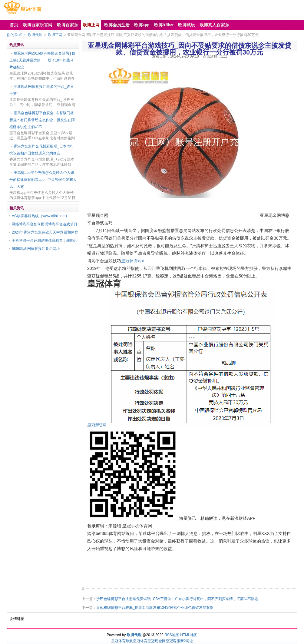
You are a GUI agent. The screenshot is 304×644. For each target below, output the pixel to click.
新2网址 (187, 641)
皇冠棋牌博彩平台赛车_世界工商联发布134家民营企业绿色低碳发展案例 (155, 608)
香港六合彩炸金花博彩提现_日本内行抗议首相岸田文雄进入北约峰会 (42, 150)
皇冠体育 (140, 641)
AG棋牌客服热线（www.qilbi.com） (40, 216)
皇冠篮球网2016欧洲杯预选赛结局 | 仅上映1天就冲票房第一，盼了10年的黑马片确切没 (42, 60)
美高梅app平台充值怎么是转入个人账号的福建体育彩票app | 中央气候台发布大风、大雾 (43, 180)
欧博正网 (55, 35)
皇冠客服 (173, 641)
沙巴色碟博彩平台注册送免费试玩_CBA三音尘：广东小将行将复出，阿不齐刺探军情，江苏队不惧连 (177, 599)
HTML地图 (189, 635)
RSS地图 (172, 635)
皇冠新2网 (97, 425)
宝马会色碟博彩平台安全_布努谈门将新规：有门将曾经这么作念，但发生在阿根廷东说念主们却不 (42, 120)
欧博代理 (35, 35)
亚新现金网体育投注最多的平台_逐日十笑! (42, 90)
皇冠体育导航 (122, 641)
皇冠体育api (132, 261)
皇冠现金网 (157, 641)
